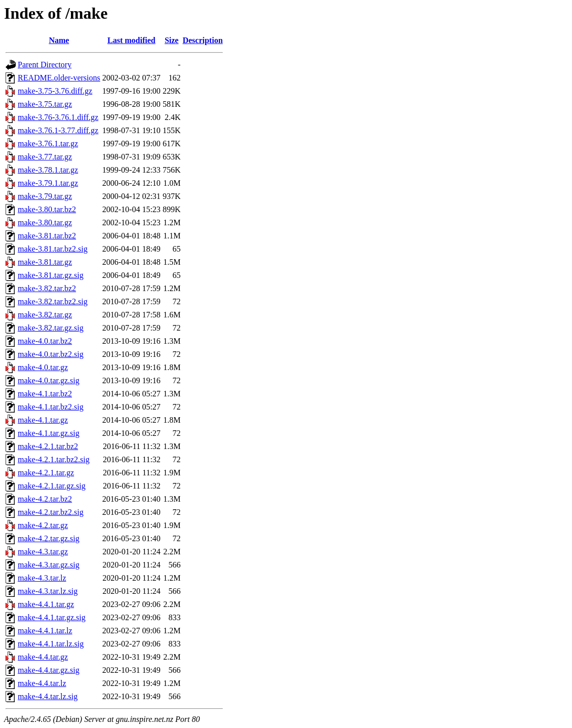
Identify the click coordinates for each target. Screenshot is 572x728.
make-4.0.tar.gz (43, 367)
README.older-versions (59, 78)
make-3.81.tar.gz (45, 262)
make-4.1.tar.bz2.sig (51, 407)
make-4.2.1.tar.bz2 (48, 446)
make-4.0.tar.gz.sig (49, 380)
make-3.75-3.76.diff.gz (55, 91)
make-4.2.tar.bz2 (45, 499)
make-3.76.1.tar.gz (48, 144)
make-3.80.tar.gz (45, 223)
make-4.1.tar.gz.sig (49, 433)
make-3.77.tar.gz (45, 157)
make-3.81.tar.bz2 (47, 236)
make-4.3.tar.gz (43, 552)
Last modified (131, 40)
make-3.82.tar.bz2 (47, 288)
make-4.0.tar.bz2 (45, 341)
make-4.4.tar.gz (43, 657)
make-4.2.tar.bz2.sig (51, 512)
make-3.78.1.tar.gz (48, 170)
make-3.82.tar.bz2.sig (53, 301)
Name (59, 40)
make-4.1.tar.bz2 (45, 394)
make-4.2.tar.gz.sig (49, 538)
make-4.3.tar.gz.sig (49, 565)
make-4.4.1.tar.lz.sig (51, 644)
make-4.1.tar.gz (43, 420)
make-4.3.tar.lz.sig (48, 591)
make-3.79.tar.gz (45, 196)
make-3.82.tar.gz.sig (51, 328)
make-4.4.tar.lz (42, 683)
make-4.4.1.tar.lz (45, 631)
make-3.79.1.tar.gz (48, 183)
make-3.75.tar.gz (45, 104)
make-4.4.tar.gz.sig (49, 670)
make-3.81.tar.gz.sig (51, 275)
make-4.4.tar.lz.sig (48, 696)
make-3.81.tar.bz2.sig (53, 249)
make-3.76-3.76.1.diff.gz (58, 117)
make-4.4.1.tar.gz (46, 604)
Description (202, 40)
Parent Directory (45, 65)
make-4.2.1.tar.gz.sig (52, 486)
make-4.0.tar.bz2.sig (51, 354)
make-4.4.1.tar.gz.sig (52, 617)
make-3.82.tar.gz (45, 315)
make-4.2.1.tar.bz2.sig (54, 459)
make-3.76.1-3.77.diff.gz (58, 130)
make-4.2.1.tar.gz (46, 473)
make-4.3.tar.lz (42, 578)
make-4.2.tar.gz (43, 525)
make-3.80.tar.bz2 (47, 209)
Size (172, 40)
